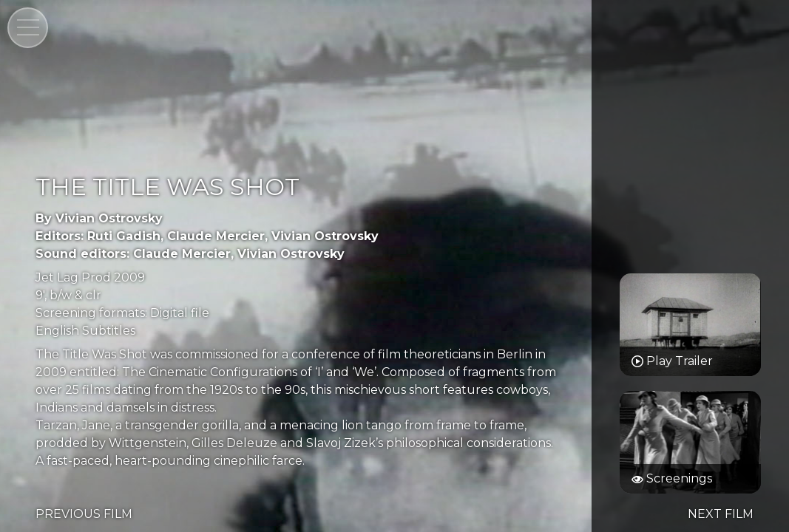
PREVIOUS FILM (84, 514)
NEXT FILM (721, 514)
